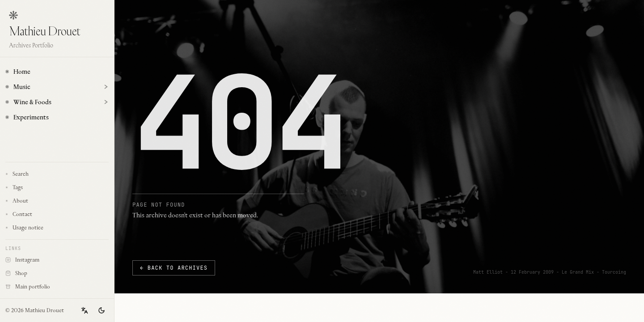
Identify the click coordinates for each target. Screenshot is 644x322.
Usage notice (24, 227)
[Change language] (85, 310)
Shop (41, 275)
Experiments (27, 117)
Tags (14, 187)
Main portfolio (41, 288)
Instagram (41, 261)
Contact (19, 214)
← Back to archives (174, 268)
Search (17, 174)
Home (18, 72)
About (17, 201)
